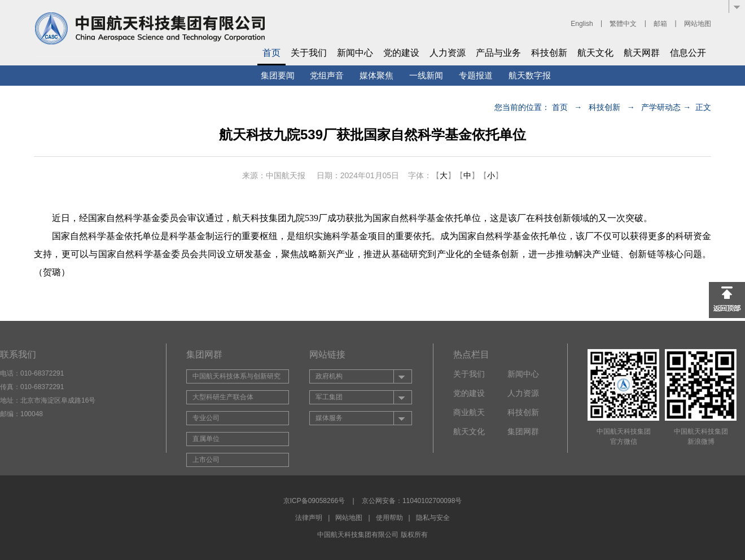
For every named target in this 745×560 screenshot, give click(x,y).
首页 (271, 53)
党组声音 (327, 75)
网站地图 (698, 24)
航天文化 (595, 53)
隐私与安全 (433, 518)
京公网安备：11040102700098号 (412, 501)
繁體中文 (623, 24)
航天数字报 (530, 75)
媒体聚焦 (376, 75)
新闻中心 (355, 53)
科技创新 (549, 53)
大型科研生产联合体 (223, 397)
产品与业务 (498, 53)
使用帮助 (389, 518)
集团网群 (523, 431)
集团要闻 (278, 75)
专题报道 (476, 75)
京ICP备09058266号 (314, 501)
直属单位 (206, 439)
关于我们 (309, 53)
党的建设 (401, 53)
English (582, 24)
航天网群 (642, 53)
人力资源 (448, 53)
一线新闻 (426, 75)
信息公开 (688, 53)
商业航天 (469, 412)
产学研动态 (661, 107)
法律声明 (309, 518)
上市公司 (206, 460)
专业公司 (206, 418)
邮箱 (660, 24)
